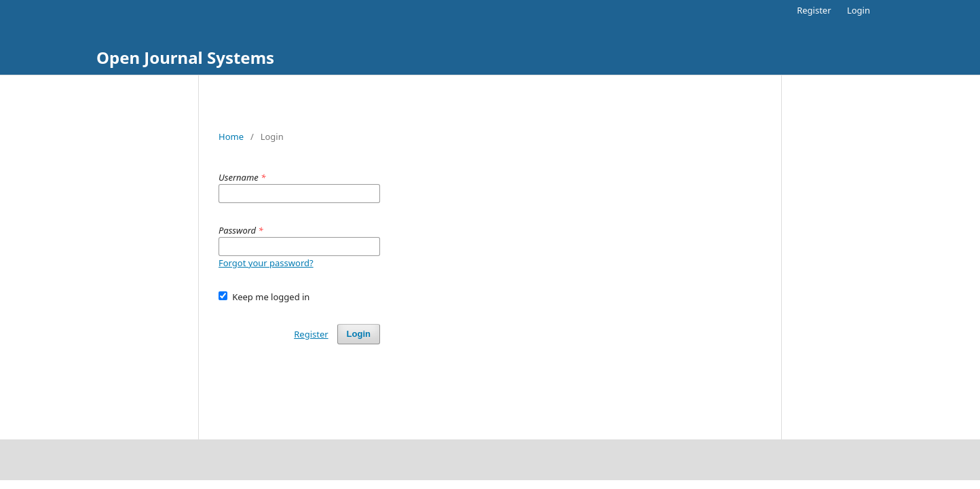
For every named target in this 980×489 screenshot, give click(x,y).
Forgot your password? (266, 263)
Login (859, 10)
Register (814, 10)
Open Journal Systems (185, 57)
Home (231, 137)
